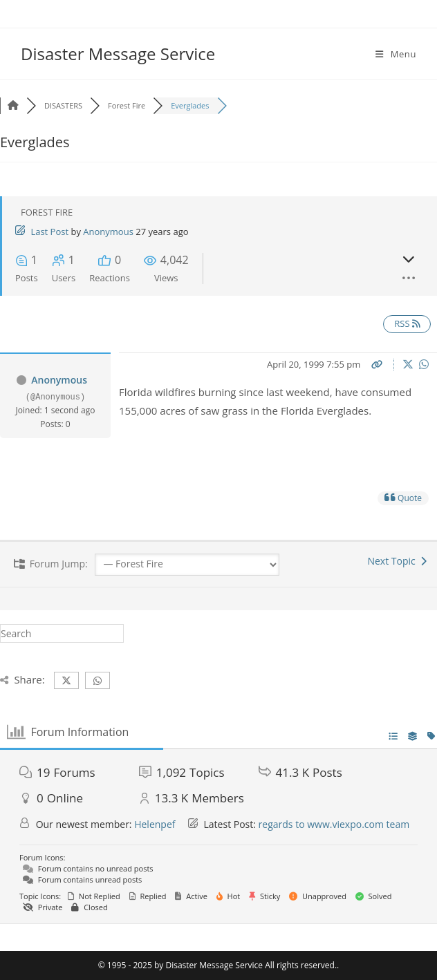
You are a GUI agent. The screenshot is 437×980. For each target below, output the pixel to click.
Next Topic (397, 561)
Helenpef (155, 824)
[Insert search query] (62, 633)
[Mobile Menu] (396, 54)
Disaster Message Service (118, 54)
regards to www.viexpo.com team (334, 824)
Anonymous (108, 232)
